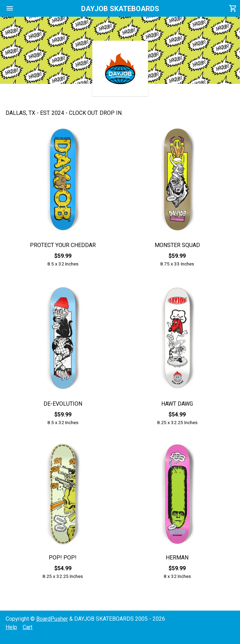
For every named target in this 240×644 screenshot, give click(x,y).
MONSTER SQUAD (177, 245)
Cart (28, 627)
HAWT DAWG (177, 404)
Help (11, 627)
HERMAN (177, 558)
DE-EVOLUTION (63, 404)
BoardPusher (52, 619)
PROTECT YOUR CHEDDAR (63, 245)
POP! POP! (63, 558)
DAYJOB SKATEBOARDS (120, 9)
